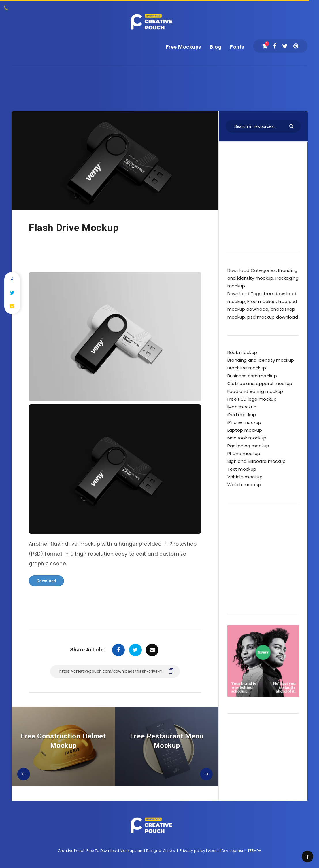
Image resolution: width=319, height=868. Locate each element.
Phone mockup (244, 453)
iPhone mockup (244, 422)
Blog (216, 47)
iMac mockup (242, 407)
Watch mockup (244, 485)
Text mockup (242, 469)
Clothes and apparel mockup (260, 383)
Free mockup (262, 301)
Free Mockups (183, 47)
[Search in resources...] (263, 126)
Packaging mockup (248, 446)
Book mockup (242, 352)
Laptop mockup (245, 430)
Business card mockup (252, 376)
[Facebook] (275, 46)
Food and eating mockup (255, 391)
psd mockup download (273, 317)
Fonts (237, 47)
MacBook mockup (247, 438)
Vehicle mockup (245, 477)
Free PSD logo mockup (252, 399)
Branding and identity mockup (261, 360)
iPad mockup (242, 415)
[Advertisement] (160, 79)
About (214, 851)
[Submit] (292, 126)
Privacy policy (192, 851)
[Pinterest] (296, 46)
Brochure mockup (247, 368)
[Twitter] (285, 46)
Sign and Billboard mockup (257, 461)
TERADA (254, 851)
